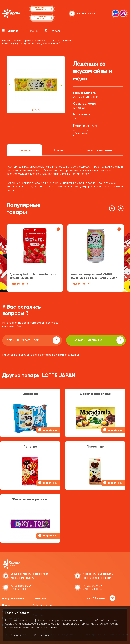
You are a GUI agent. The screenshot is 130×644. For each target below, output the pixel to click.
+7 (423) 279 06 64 (21, 586)
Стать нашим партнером (29, 340)
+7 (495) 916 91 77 (92, 586)
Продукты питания (13, 598)
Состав (58, 150)
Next (61, 85)
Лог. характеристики (99, 150)
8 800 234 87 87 (87, 14)
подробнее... (51, 627)
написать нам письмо (87, 340)
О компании (39, 598)
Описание (24, 150)
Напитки (7, 605)
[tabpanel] (36, 85)
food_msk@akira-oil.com (97, 577)
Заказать (81, 133)
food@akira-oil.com (22, 577)
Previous (10, 85)
